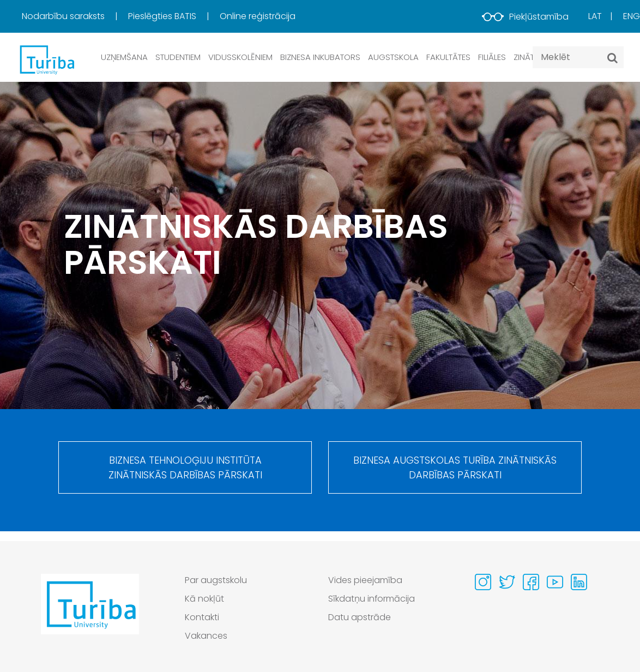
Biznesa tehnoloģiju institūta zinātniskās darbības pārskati (185, 468)
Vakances (206, 636)
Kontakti (202, 617)
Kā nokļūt (204, 599)
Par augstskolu (216, 580)
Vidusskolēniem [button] (240, 57)
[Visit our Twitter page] (507, 582)
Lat (595, 16)
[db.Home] (46, 59)
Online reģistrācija (258, 16)
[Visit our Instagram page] (483, 582)
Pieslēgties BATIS (163, 16)
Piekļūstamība (525, 17)
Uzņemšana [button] (124, 57)
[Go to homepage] (90, 611)
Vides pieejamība (365, 580)
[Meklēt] (612, 58)
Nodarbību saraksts (64, 16)
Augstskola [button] (393, 57)
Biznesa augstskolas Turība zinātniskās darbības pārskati (455, 468)
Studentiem (178, 57)
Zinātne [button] (529, 57)
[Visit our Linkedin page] (579, 582)
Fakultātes (448, 57)
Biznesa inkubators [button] (320, 57)
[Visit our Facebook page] (531, 582)
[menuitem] (74, 16)
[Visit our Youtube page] (555, 582)
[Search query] (578, 57)
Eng (632, 16)
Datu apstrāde (360, 617)
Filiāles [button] (492, 57)
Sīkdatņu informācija (372, 599)
